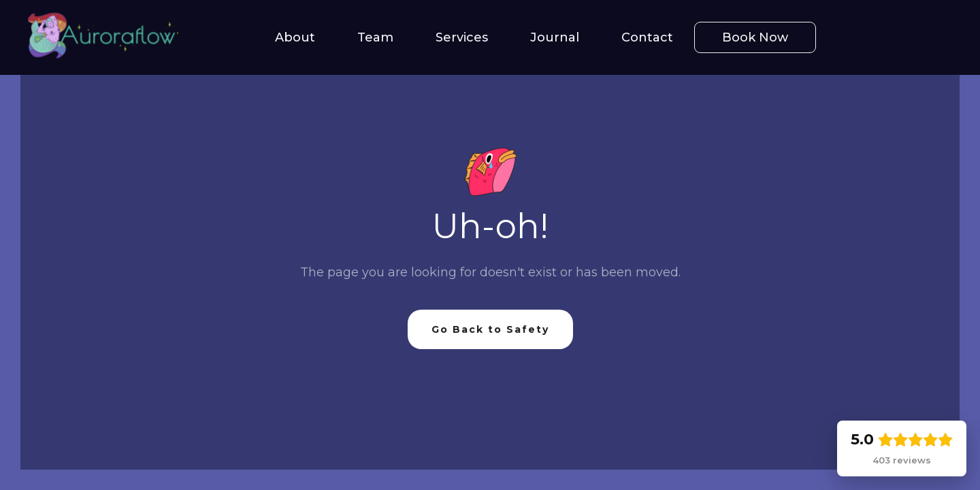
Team (375, 37)
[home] (95, 37)
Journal (555, 37)
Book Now (755, 37)
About (295, 37)
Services (462, 37)
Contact (647, 37)
